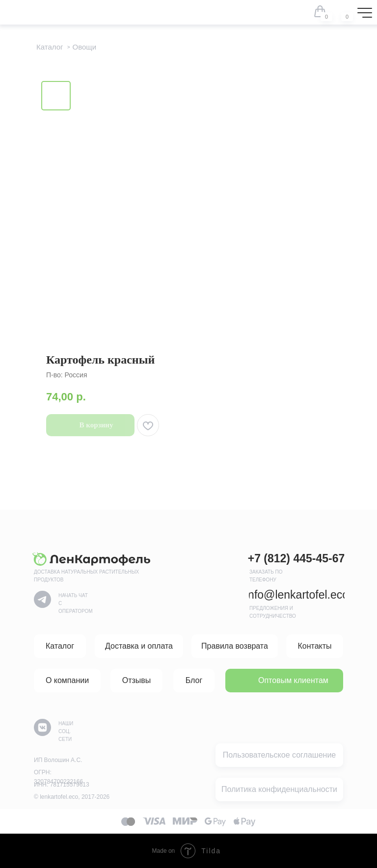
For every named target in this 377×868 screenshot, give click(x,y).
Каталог (50, 47)
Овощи (85, 47)
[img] (341, 11)
